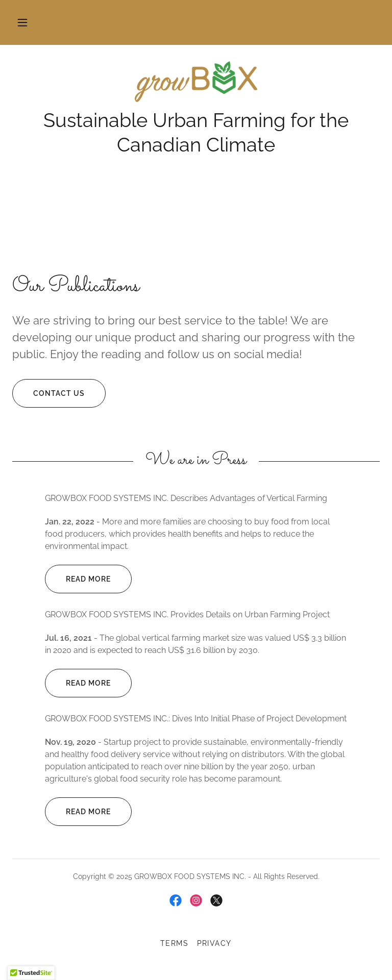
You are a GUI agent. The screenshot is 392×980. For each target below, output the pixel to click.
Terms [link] (175, 943)
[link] (196, 82)
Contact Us (48, 393)
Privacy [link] (215, 943)
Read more (78, 579)
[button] (22, 22)
